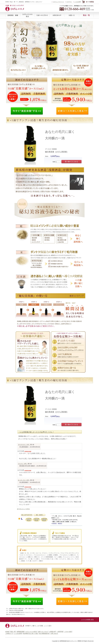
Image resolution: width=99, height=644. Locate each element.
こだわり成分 (68, 632)
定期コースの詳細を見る (72, 111)
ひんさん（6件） (23, 464)
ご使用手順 (72, 15)
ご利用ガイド (9, 634)
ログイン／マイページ (58, 2)
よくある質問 (78, 2)
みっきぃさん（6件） (24, 480)
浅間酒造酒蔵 (13, 15)
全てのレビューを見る (23, 509)
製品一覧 (86, 15)
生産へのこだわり (42, 15)
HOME (7, 632)
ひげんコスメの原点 (27, 15)
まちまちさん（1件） (24, 445)
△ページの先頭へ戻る (87, 619)
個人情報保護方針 (44, 634)
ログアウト (69, 2)
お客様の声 (57, 15)
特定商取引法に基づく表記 (30, 634)
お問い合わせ (54, 634)
